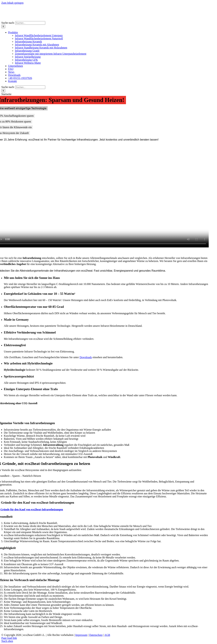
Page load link (9, 638)
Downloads (86, 357)
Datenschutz (96, 635)
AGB (107, 635)
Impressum (81, 635)
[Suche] (3, 26)
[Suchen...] (30, 23)
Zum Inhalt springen (12, 3)
